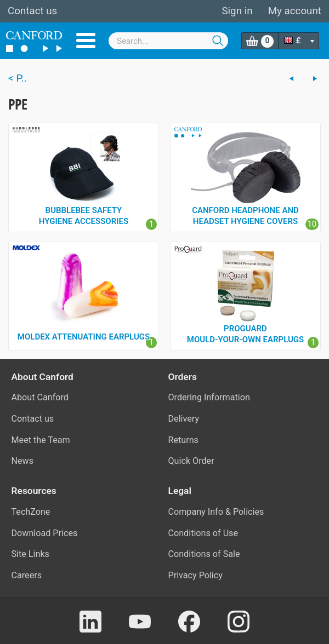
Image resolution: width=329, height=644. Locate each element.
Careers (27, 575)
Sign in (237, 11)
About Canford (40, 397)
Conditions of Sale (204, 554)
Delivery (184, 419)
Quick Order (191, 461)
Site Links (30, 554)
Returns (183, 440)
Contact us (32, 11)
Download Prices (45, 533)
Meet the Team (41, 440)
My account (295, 11)
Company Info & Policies (216, 512)
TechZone (31, 512)
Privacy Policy (195, 575)
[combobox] (168, 41)
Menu (86, 41)
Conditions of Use (203, 533)
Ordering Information (209, 397)
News (23, 461)
